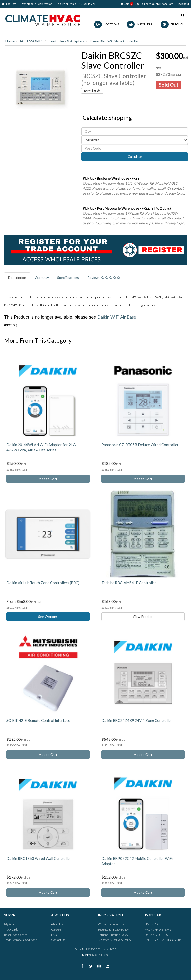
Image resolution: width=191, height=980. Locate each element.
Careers (56, 929)
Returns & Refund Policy (113, 935)
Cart (130, 4)
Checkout (183, 4)
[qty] (135, 131)
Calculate (134, 157)
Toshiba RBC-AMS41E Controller (129, 583)
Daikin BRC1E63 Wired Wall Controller (39, 858)
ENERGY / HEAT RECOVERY (163, 940)
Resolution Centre (16, 935)
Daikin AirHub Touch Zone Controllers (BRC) (43, 583)
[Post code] (135, 148)
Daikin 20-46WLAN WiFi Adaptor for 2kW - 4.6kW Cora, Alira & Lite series (42, 447)
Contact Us (58, 940)
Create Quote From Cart (158, 4)
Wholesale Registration (37, 4)
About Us (57, 924)
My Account (12, 924)
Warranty (42, 277)
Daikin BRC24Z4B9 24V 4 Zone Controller (137, 720)
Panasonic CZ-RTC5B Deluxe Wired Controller (140, 445)
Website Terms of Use (112, 924)
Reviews (104, 277)
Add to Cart (48, 479)
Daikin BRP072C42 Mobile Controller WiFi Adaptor (137, 861)
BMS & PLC (152, 924)
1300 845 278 (87, 4)
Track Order (12, 929)
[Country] (135, 140)
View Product (143, 617)
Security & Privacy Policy (113, 929)
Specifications (68, 277)
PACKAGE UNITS (156, 935)
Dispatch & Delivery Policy (115, 940)
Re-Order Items (66, 4)
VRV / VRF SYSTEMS (158, 929)
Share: (92, 91)
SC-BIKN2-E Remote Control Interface (38, 720)
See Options (48, 617)
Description (17, 277)
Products (10, 4)
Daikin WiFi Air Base (117, 317)
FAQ (54, 935)
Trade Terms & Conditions (20, 940)
